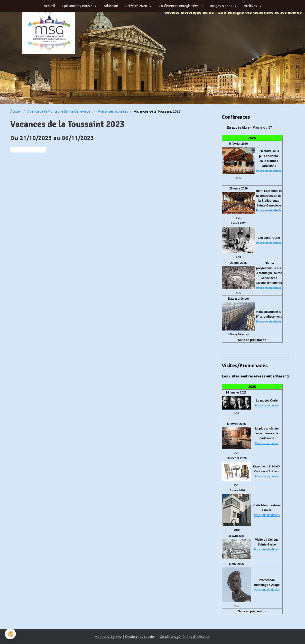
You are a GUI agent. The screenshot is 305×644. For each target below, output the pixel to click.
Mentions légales (108, 637)
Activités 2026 (137, 6)
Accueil (49, 6)
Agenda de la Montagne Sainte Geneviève (59, 111)
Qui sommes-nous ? (78, 6)
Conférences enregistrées (179, 6)
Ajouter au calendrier (28, 150)
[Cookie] (10, 634)
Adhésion (111, 6)
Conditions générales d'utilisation (185, 637)
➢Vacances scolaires (112, 111)
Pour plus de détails (269, 171)
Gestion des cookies (140, 637)
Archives (251, 6)
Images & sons (222, 6)
